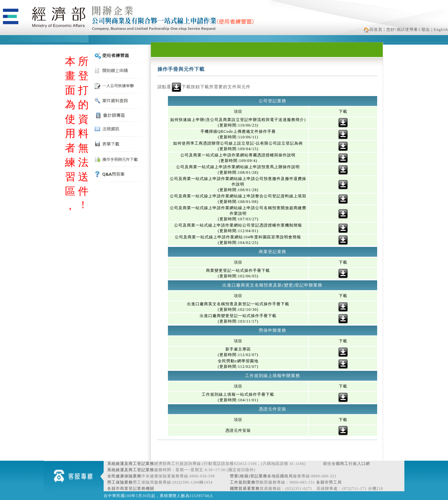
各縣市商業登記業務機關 (131, 489)
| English (440, 30)
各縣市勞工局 (329, 482)
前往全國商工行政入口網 (346, 464)
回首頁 (373, 30)
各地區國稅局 (280, 476)
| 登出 (425, 30)
